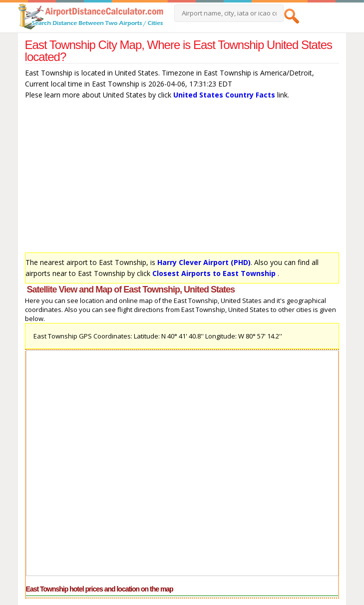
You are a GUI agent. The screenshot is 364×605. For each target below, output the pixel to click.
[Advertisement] (182, 178)
